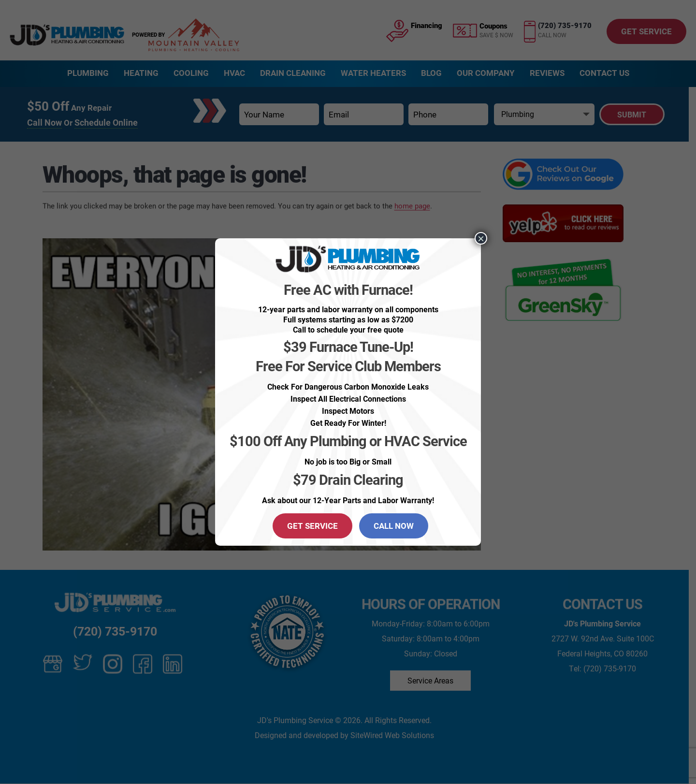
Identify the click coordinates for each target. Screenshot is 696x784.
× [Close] (481, 238)
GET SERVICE (312, 526)
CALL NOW (394, 526)
